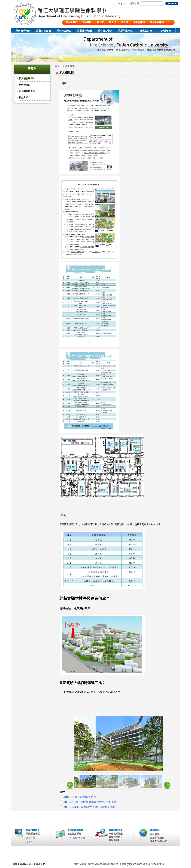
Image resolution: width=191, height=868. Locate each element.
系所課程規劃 (84, 31)
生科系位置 (39, 864)
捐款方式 (23, 98)
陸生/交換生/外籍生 (75, 27)
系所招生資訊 (105, 31)
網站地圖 (134, 3)
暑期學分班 (115, 840)
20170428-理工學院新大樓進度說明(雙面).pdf (89, 802)
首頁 (57, 66)
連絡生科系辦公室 (22, 864)
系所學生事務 (125, 31)
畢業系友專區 (157, 22)
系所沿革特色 (23, 31)
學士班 (100, 22)
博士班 (125, 22)
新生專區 (87, 22)
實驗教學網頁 (116, 837)
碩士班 (112, 22)
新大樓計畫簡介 (27, 78)
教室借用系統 (74, 834)
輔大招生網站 (157, 838)
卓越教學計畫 (116, 834)
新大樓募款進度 (27, 91)
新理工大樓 (146, 31)
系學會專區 (139, 22)
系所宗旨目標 (43, 31)
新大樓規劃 (25, 85)
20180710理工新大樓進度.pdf (80, 797)
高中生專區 (71, 22)
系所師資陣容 (64, 31)
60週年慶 (166, 31)
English (122, 3)
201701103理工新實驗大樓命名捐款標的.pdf (89, 807)
